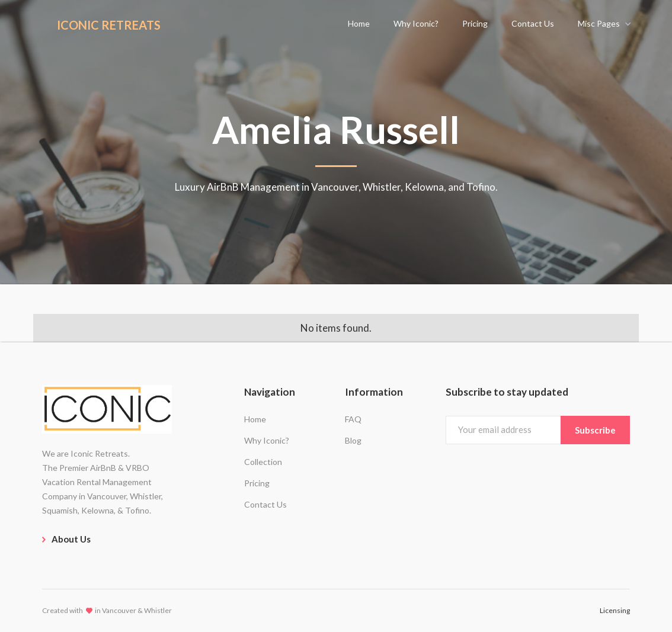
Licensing (615, 610)
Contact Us (265, 504)
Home (255, 419)
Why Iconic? (267, 440)
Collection (263, 462)
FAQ (353, 419)
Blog (353, 440)
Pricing (257, 483)
